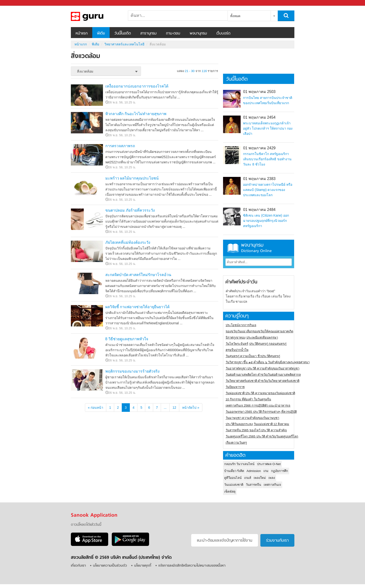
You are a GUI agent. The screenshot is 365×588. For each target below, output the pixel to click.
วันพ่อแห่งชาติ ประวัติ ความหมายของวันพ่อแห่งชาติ (260, 393)
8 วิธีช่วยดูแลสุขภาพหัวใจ (127, 339)
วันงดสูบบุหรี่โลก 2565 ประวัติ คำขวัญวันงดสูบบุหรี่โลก (262, 436)
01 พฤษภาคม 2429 (259, 148)
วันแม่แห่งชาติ (234, 485)
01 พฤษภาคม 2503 (259, 92)
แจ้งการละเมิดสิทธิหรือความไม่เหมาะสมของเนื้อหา (192, 566)
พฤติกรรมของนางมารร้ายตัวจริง (132, 371)
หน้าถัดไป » (191, 408)
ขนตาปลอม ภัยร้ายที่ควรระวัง (130, 210)
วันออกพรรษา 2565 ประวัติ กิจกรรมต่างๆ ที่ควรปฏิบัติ (261, 412)
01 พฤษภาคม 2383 (259, 179)
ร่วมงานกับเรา (277, 541)
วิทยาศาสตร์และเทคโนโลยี (124, 44)
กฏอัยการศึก (280, 471)
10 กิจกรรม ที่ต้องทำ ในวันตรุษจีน (248, 399)
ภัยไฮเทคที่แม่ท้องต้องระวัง (128, 242)
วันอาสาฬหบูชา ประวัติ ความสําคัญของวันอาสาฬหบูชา (263, 368)
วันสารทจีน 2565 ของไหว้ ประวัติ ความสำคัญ (256, 430)
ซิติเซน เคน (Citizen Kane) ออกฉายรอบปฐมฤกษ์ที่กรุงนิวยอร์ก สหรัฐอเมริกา (266, 221)
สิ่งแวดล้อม (96, 16)
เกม (266, 471)
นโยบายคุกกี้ (143, 566)
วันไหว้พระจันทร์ (237, 344)
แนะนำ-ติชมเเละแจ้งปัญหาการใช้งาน (225, 541)
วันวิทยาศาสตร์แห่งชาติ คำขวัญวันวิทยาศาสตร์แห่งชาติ (263, 381)
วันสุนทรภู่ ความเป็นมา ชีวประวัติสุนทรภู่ (253, 356)
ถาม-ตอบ (173, 34)
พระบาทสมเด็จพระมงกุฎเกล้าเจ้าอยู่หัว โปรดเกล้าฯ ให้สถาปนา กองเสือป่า (268, 128)
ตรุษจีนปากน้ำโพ (237, 350)
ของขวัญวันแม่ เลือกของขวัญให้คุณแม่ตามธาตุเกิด (260, 331)
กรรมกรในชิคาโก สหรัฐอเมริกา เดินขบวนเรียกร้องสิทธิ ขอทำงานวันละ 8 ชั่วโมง (267, 159)
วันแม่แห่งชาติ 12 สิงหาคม (272, 424)
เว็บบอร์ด (223, 34)
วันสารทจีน (253, 485)
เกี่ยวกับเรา (78, 566)
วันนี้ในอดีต (123, 34)
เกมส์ (248, 478)
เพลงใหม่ (260, 478)
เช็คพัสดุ (230, 492)
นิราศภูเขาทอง (236, 338)
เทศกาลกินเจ (272, 485)
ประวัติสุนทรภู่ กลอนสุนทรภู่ (268, 344)
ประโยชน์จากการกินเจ (241, 325)
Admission (254, 471)
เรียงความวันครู (236, 443)
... (165, 408)
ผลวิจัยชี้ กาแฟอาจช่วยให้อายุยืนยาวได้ (137, 307)
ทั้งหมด (235, 16)
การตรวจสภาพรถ (120, 146)
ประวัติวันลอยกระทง (239, 424)
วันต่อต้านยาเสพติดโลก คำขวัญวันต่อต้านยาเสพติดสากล (263, 375)
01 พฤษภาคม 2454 (259, 117)
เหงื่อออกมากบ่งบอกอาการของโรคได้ (137, 86)
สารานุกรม (148, 34)
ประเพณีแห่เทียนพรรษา (262, 338)
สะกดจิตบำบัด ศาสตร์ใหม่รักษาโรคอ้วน (138, 275)
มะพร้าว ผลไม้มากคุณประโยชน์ (132, 178)
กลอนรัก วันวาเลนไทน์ (239, 464)
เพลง (272, 478)
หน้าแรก (82, 34)
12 (174, 408)
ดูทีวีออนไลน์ (233, 478)
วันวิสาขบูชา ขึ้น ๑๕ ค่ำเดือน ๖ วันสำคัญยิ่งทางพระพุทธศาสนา (268, 362)
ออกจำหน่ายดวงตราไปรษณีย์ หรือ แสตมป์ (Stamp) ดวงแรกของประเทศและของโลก (268, 190)
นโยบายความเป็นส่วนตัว (110, 566)
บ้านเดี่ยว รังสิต (234, 471)
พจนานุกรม (198, 34)
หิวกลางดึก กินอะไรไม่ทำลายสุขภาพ (136, 114)
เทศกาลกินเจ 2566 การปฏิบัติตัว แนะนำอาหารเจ (258, 406)
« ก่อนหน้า (96, 408)
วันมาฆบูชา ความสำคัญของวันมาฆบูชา (253, 418)
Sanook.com (14, 3)
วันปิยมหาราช (235, 387)
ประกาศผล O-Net (269, 464)
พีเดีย (101, 34)
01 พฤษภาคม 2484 (259, 210)
